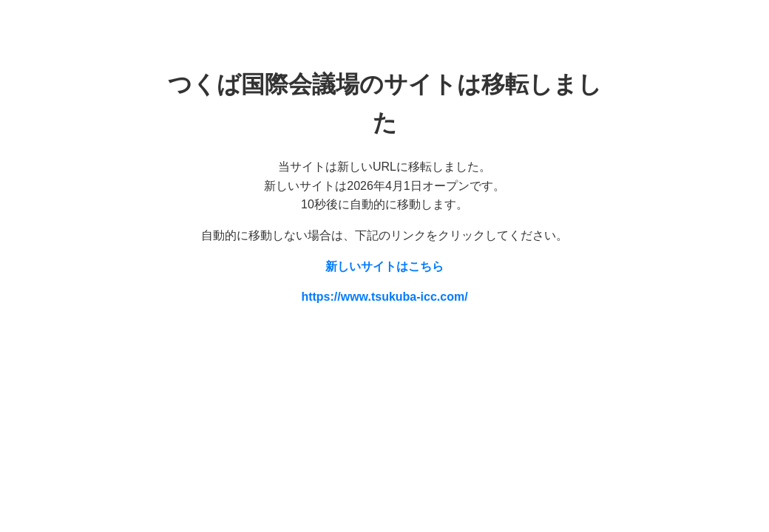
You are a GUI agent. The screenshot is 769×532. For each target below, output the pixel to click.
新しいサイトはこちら (384, 266)
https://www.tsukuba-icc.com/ (384, 297)
